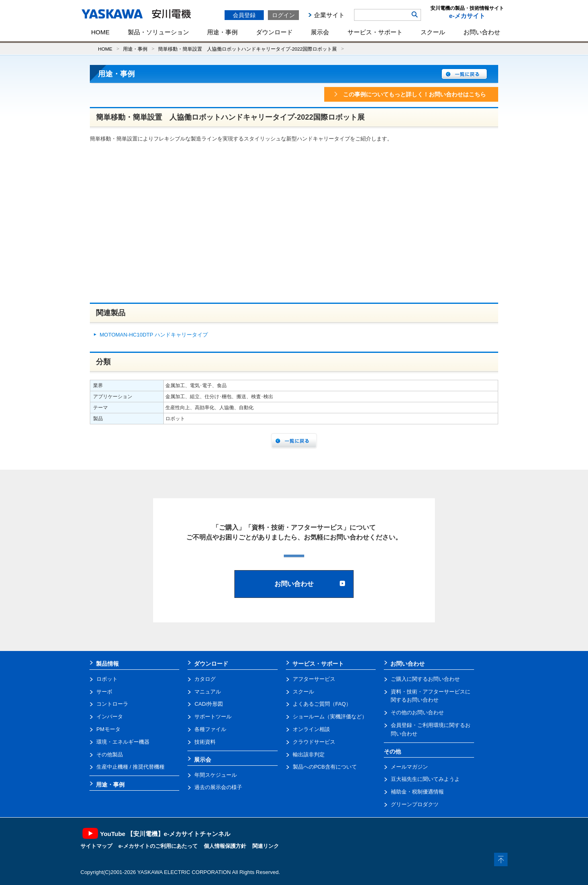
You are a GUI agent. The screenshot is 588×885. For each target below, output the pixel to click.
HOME (100, 32)
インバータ (110, 717)
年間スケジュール (216, 775)
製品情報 (107, 664)
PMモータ (108, 729)
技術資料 (205, 742)
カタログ (205, 679)
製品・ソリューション (158, 32)
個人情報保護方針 (225, 846)
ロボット (107, 679)
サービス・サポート (375, 32)
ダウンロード (274, 32)
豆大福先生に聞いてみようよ (425, 779)
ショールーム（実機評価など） (330, 717)
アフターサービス (314, 679)
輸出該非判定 (309, 755)
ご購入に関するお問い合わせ (425, 679)
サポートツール (213, 717)
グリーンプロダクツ (415, 804)
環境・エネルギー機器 (123, 742)
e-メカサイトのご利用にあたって (158, 846)
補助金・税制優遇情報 (417, 792)
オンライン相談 (311, 729)
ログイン (283, 15)
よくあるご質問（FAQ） (322, 704)
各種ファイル (210, 729)
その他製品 (110, 755)
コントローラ (112, 704)
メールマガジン (409, 767)
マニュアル (208, 692)
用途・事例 (222, 32)
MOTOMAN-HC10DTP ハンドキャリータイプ (154, 335)
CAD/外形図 (209, 704)
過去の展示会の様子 (218, 787)
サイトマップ (96, 846)
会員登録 (244, 15)
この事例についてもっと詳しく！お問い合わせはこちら (409, 94)
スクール (433, 32)
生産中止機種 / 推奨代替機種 (130, 767)
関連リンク (266, 846)
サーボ (104, 692)
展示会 (320, 32)
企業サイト (329, 15)
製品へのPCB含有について (325, 767)
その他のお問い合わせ (417, 712)
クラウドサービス (314, 742)
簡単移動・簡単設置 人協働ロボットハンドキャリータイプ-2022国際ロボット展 (247, 49)
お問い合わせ (482, 32)
